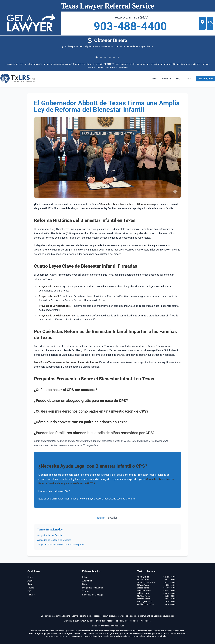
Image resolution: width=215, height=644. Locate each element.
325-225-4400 (169, 577)
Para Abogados (205, 79)
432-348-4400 (169, 599)
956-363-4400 (169, 588)
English (101, 518)
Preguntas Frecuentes (93, 588)
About (30, 581)
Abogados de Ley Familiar (50, 535)
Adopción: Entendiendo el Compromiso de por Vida (62, 545)
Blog (178, 79)
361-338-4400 (169, 582)
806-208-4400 (169, 593)
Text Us (31, 595)
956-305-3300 (169, 596)
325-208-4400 (169, 601)
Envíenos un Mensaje (93, 595)
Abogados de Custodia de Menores (54, 540)
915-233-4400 (169, 585)
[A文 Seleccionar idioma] (210, 23)
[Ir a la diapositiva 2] (101, 57)
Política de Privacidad (100, 626)
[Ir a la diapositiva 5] (114, 57)
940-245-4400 (169, 604)
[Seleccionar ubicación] (202, 23)
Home (30, 577)
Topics (31, 588)
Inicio (154, 79)
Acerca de (166, 79)
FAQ (29, 591)
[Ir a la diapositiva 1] (97, 57)
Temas (86, 591)
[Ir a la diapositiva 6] (118, 57)
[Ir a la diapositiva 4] (110, 57)
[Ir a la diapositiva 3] (105, 57)
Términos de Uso (117, 626)
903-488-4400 (130, 26)
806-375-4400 (169, 579)
